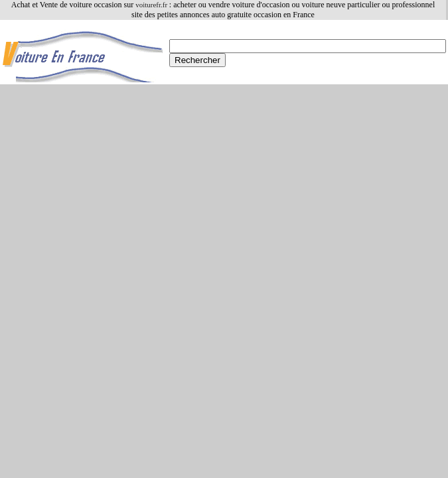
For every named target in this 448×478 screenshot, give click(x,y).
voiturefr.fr (152, 5)
